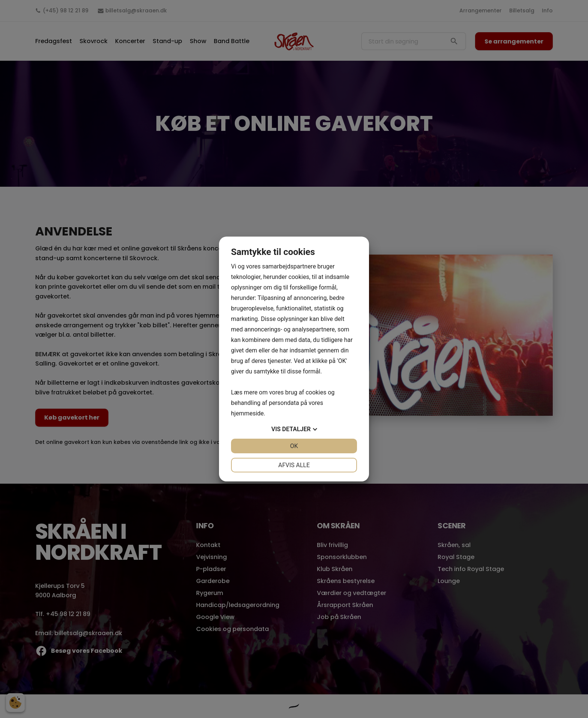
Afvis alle (294, 465)
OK (294, 446)
